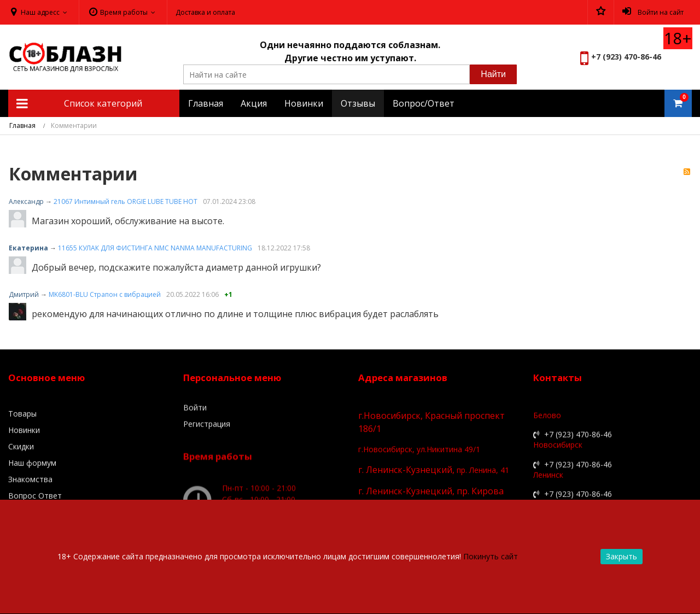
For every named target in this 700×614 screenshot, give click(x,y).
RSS (687, 172)
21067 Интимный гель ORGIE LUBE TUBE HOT (126, 201)
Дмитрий (24, 294)
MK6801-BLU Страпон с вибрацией (105, 294)
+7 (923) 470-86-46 (626, 57)
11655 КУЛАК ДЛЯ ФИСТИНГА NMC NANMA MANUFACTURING (155, 248)
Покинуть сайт (491, 556)
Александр (26, 201)
